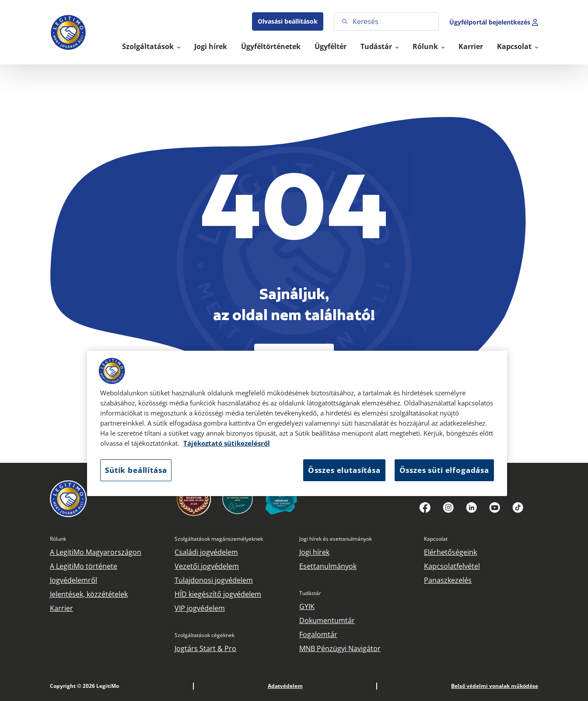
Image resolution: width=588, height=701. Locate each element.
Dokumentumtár (327, 620)
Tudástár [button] (377, 46)
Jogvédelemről (73, 580)
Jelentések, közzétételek (89, 594)
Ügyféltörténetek (271, 46)
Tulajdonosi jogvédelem (214, 580)
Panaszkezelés (448, 580)
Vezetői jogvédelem (207, 566)
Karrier (471, 46)
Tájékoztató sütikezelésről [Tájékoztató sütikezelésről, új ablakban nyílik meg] (227, 443)
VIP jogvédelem (200, 608)
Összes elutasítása (344, 470)
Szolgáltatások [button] (149, 46)
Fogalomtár (318, 634)
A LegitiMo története (84, 566)
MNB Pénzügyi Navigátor (340, 648)
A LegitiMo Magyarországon (96, 552)
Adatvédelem (285, 686)
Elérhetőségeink (450, 552)
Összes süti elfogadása (444, 470)
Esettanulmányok (328, 566)
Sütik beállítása (136, 470)
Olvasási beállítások (288, 21)
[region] (297, 423)
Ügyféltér (331, 46)
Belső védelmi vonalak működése (495, 686)
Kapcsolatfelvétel (452, 566)
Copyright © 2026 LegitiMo (84, 686)
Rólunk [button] (426, 46)
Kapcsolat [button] (515, 46)
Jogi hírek (211, 46)
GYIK (307, 606)
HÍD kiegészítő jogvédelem (218, 594)
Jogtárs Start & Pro (205, 648)
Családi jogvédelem (206, 552)
